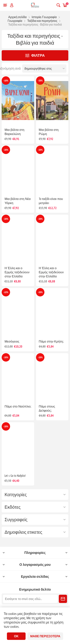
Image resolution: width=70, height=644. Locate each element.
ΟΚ (16, 636)
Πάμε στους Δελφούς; (47, 408)
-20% (40, 81)
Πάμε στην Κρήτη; (51, 341)
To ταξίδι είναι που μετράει (51, 201)
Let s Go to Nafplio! (15, 476)
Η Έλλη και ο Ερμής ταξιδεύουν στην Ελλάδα (17, 272)
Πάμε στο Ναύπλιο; (18, 406)
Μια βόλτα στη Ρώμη (49, 132)
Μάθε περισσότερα (45, 636)
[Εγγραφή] (30, 599)
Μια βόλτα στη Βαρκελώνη (14, 132)
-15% (6, 292)
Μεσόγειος (12, 341)
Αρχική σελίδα (17, 17)
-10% (6, 81)
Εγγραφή (63, 599)
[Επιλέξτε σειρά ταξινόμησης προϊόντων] (44, 69)
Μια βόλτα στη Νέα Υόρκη (18, 201)
